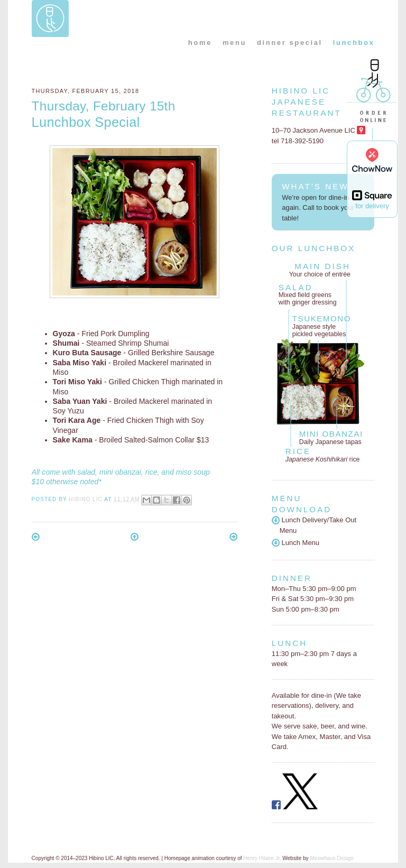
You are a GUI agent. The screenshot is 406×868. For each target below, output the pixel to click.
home (200, 43)
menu (234, 43)
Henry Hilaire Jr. (262, 858)
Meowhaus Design (331, 858)
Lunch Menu (296, 543)
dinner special (290, 43)
